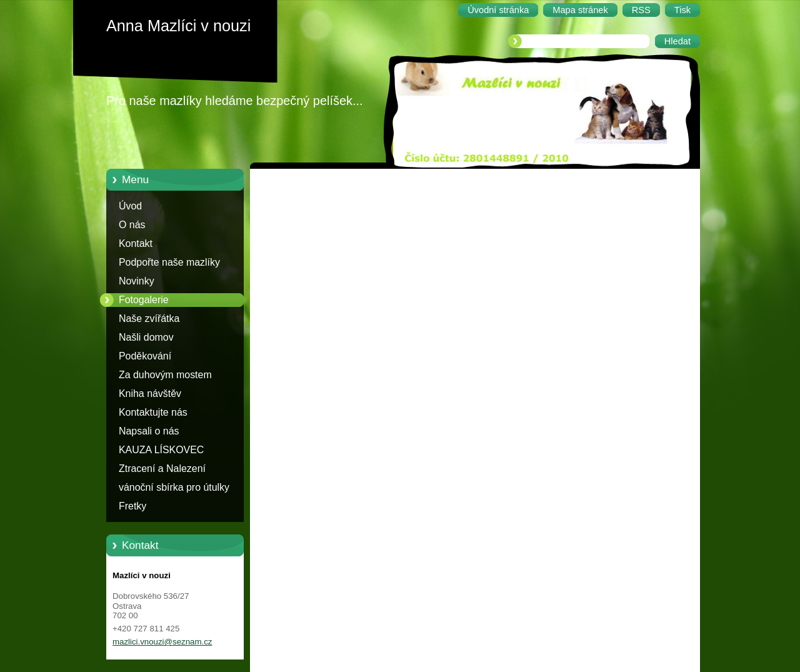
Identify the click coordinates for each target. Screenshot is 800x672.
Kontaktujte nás (153, 412)
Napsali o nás (149, 431)
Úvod (130, 206)
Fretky (132, 506)
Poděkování (145, 356)
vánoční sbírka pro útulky (174, 487)
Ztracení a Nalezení (162, 469)
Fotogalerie (144, 300)
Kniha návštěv (150, 394)
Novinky (137, 281)
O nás (132, 225)
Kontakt (136, 243)
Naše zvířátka (149, 318)
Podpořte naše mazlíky (169, 262)
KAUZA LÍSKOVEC (161, 450)
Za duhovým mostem (165, 375)
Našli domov (146, 337)
